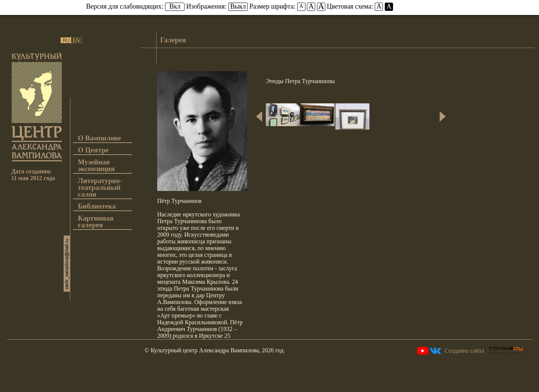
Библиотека (97, 206)
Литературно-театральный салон (100, 188)
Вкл (175, 6)
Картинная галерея (96, 222)
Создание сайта (484, 351)
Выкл (238, 6)
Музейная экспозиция (96, 166)
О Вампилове (99, 138)
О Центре (93, 150)
